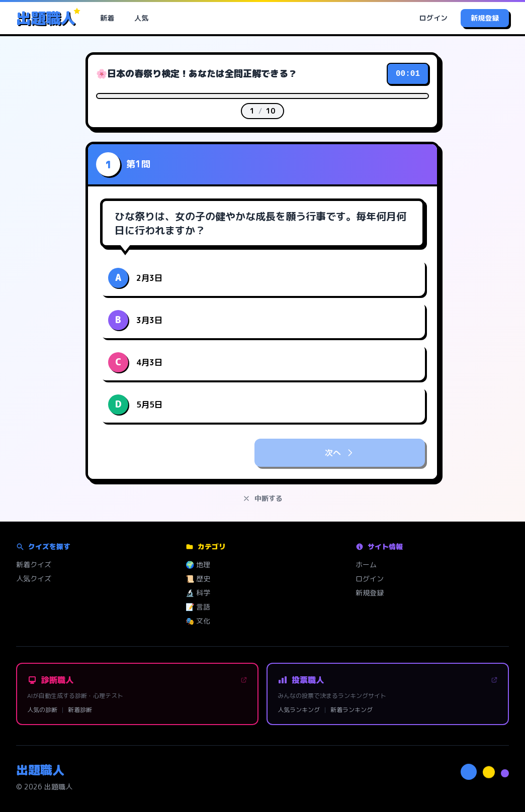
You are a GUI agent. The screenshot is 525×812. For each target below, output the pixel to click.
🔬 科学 (198, 593)
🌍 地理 (198, 565)
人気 (141, 18)
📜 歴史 (198, 579)
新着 (107, 18)
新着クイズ (34, 565)
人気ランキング (299, 710)
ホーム (366, 565)
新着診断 (80, 710)
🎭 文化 (198, 621)
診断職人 (137, 680)
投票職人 (388, 680)
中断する (262, 498)
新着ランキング (352, 710)
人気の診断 (42, 710)
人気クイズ (34, 579)
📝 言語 (198, 607)
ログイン (433, 18)
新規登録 (485, 18)
